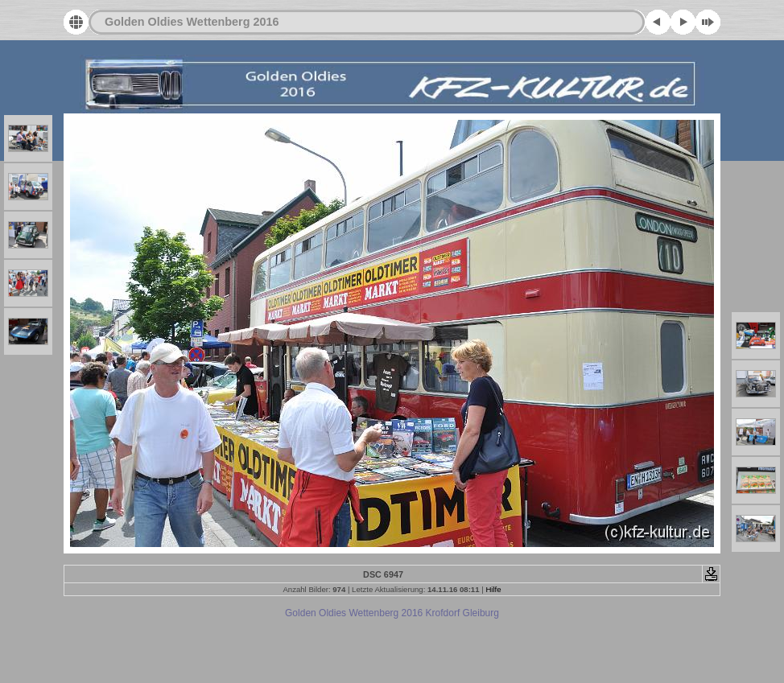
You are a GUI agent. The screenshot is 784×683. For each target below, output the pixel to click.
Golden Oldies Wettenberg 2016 (192, 22)
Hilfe (493, 589)
